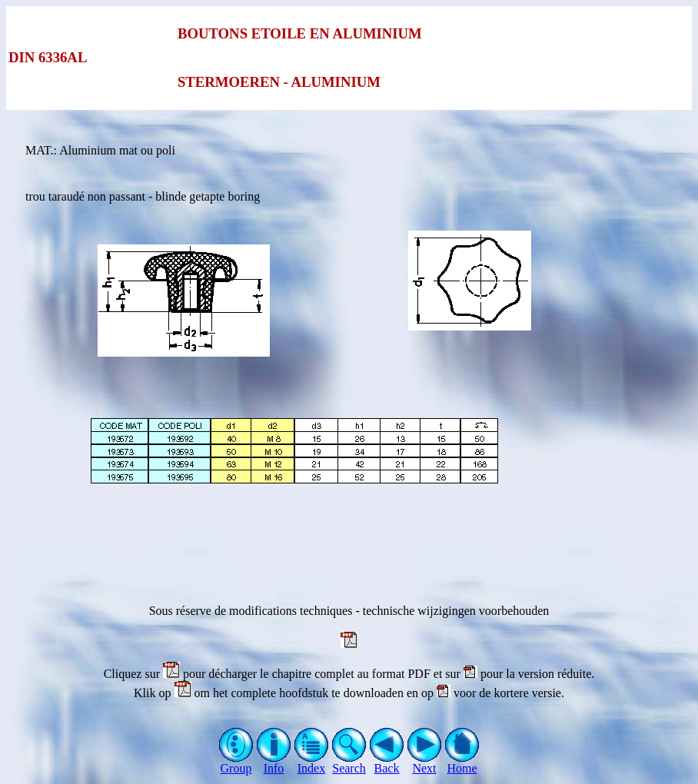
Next (425, 763)
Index (312, 763)
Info (274, 763)
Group (236, 763)
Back (387, 763)
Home (462, 763)
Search (349, 763)
